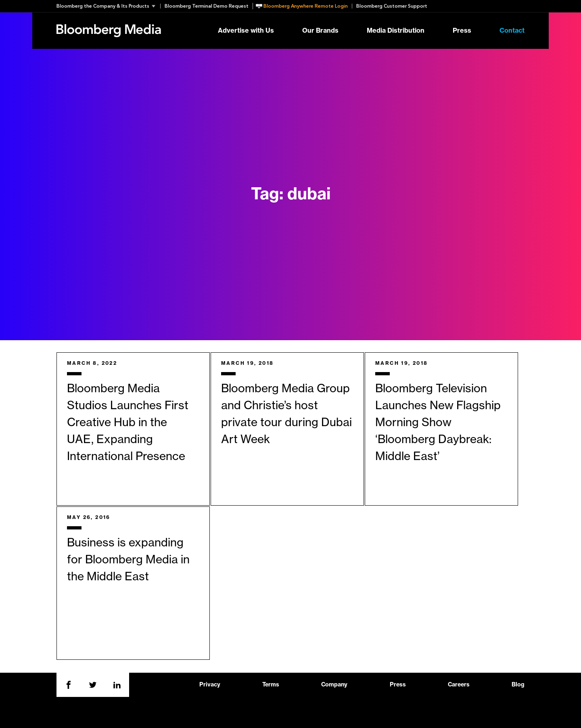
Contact (512, 31)
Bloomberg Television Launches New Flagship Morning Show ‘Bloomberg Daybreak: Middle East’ (438, 423)
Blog (518, 685)
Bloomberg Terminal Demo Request (207, 6)
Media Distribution (396, 31)
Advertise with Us (246, 31)
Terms (271, 685)
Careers (459, 685)
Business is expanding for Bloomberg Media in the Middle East (128, 560)
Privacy (210, 685)
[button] (108, 6)
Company (334, 685)
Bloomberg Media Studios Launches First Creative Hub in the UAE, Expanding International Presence (128, 423)
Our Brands (320, 31)
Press (462, 31)
